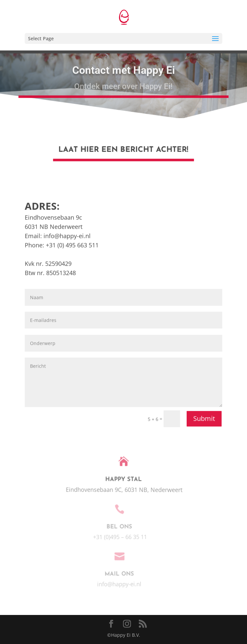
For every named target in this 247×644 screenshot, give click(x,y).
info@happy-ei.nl (67, 363)
